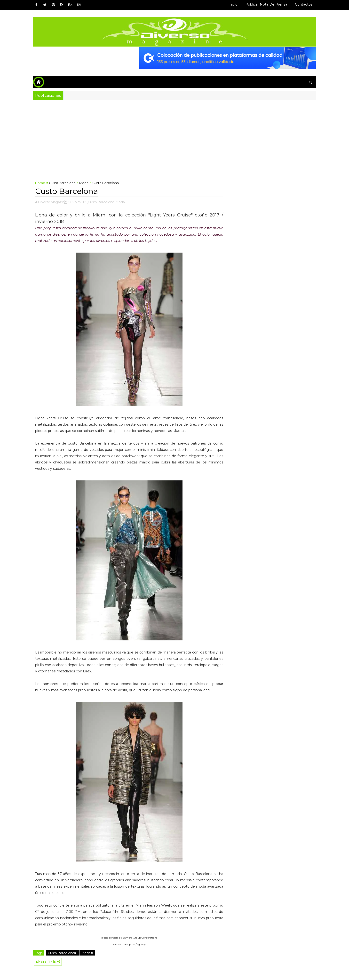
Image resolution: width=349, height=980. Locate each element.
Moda (84, 183)
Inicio (233, 4)
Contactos (304, 4)
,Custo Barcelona (101, 202)
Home (40, 183)
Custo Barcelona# (62, 953)
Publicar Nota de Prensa (266, 4)
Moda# (87, 953)
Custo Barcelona (62, 183)
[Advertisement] (174, 137)
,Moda (120, 202)
